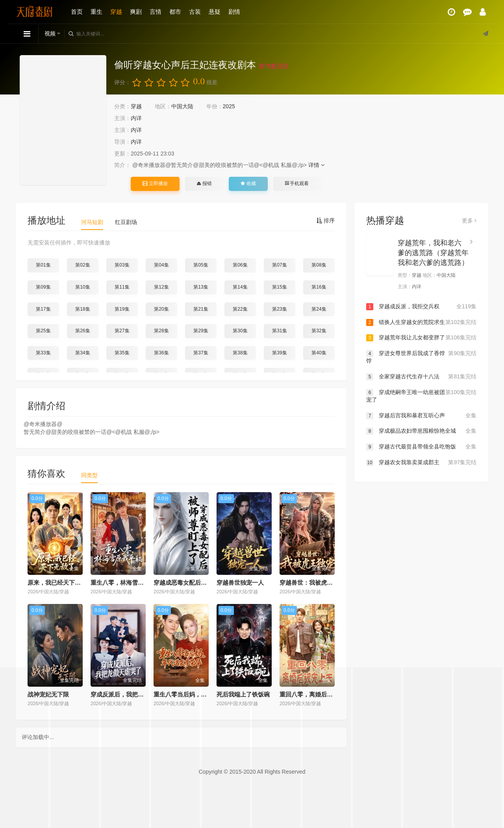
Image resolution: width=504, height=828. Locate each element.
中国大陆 (182, 106)
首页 (77, 12)
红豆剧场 (126, 222)
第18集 (82, 309)
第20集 (161, 309)
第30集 (240, 331)
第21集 (201, 309)
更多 (469, 220)
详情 (316, 165)
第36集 (161, 353)
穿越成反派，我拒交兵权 (421, 307)
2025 (229, 106)
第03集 (122, 265)
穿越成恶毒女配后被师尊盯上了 (195, 583)
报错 (204, 183)
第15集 (279, 287)
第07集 (279, 265)
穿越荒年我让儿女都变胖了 (421, 338)
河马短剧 (92, 222)
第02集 (82, 265)
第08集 (319, 265)
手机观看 (297, 183)
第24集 (319, 309)
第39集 (279, 353)
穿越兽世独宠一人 (240, 583)
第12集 (161, 287)
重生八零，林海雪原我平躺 (126, 583)
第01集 (43, 265)
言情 (156, 12)
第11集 (122, 287)
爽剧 (136, 12)
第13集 (201, 287)
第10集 (82, 287)
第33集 (43, 353)
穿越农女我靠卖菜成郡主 (421, 463)
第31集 (279, 331)
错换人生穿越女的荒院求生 (421, 322)
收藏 (248, 183)
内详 (136, 118)
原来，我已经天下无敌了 (60, 583)
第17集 (43, 309)
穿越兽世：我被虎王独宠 (312, 583)
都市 (175, 12)
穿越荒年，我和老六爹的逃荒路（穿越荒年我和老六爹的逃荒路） (433, 253)
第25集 (43, 331)
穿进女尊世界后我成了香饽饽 (421, 357)
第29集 (201, 331)
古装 (195, 12)
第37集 (201, 353)
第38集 (240, 353)
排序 (326, 220)
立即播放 (155, 183)
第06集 (240, 265)
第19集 (122, 309)
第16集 (319, 287)
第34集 (82, 353)
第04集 (161, 265)
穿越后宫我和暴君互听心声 (421, 416)
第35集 (122, 353)
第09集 (43, 287)
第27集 (122, 331)
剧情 (234, 12)
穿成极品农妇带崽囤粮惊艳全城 (421, 431)
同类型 (89, 475)
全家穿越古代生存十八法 (421, 377)
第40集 (319, 353)
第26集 (82, 331)
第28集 (161, 331)
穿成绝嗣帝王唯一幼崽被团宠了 (421, 396)
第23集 (279, 309)
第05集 (201, 265)
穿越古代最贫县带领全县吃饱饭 (421, 447)
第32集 (319, 331)
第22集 (240, 309)
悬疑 (215, 12)
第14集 (240, 287)
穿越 (116, 12)
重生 (96, 12)
